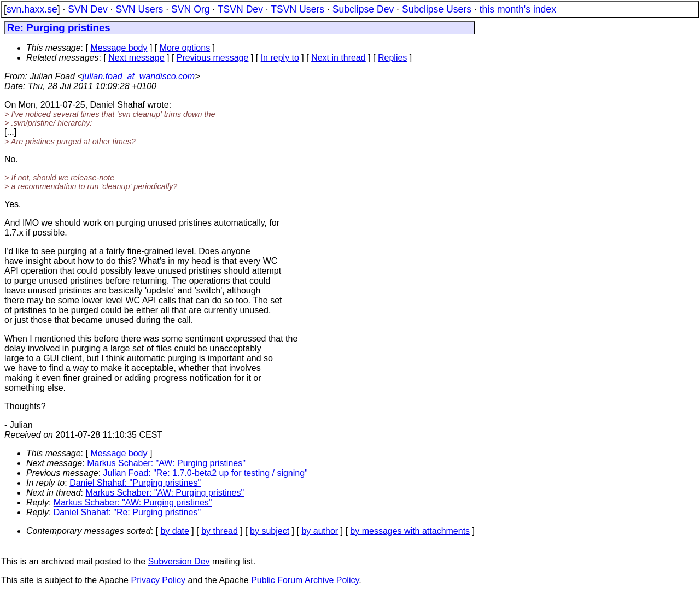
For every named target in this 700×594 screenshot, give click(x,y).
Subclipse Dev (363, 9)
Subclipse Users (437, 9)
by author (320, 531)
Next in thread (339, 58)
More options (185, 48)
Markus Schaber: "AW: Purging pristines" (166, 463)
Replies (392, 58)
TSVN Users (297, 9)
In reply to (280, 58)
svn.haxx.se (32, 9)
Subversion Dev (179, 561)
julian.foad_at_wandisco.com (139, 76)
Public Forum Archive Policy (305, 580)
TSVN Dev (240, 9)
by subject (270, 531)
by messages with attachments (410, 531)
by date (174, 531)
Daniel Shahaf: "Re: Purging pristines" (127, 512)
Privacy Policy (158, 580)
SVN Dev (87, 9)
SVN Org (190, 9)
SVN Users (139, 9)
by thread (220, 531)
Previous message (213, 58)
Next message (136, 58)
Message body (119, 48)
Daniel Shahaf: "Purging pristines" (135, 483)
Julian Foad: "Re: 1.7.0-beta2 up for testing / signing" (206, 473)
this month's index (518, 9)
